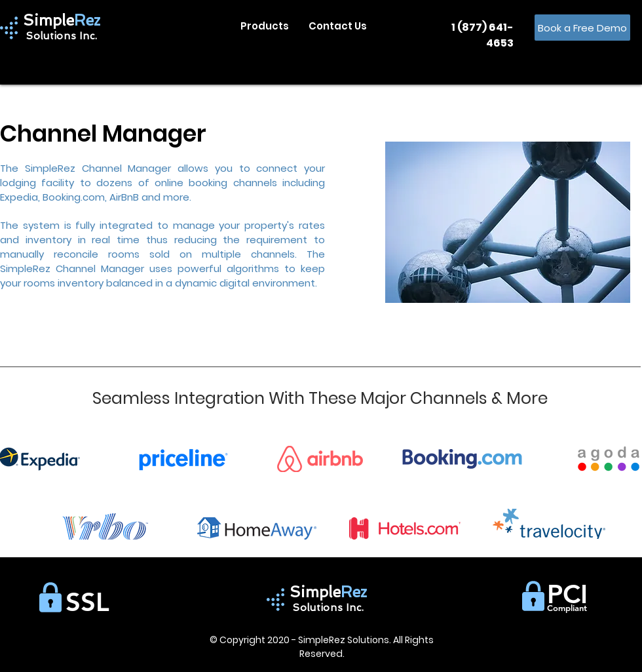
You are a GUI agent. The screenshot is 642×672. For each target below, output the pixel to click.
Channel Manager (103, 133)
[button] (265, 26)
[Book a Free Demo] (582, 28)
